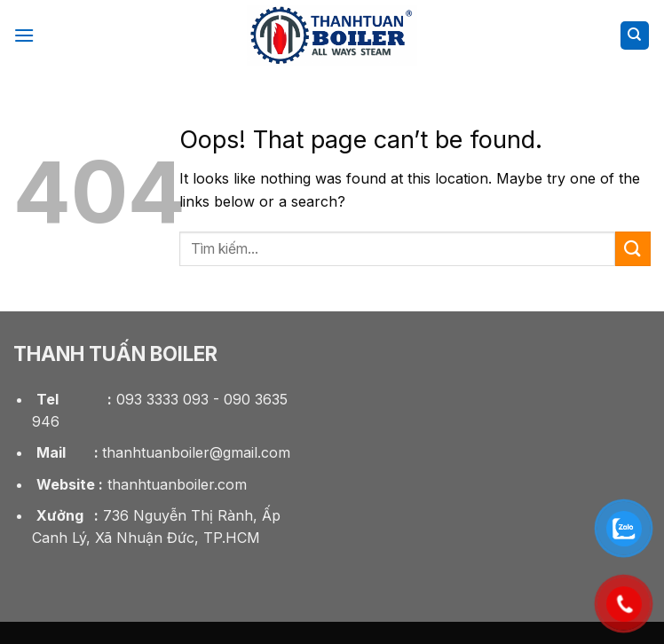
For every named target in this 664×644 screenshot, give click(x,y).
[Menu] (24, 35)
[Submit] (633, 249)
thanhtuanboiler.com (139, 484)
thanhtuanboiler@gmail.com (161, 452)
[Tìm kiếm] (635, 36)
